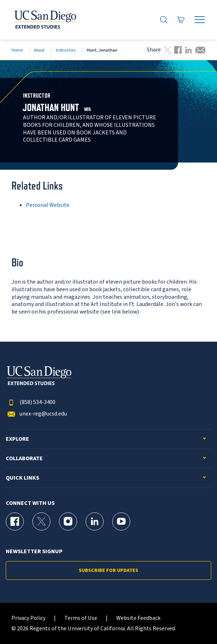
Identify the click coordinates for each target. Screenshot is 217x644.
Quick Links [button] (22, 478)
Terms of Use (81, 618)
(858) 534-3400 (31, 402)
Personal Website (48, 205)
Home (17, 50)
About (39, 50)
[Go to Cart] (181, 20)
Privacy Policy (28, 618)
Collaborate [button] (24, 459)
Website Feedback (138, 618)
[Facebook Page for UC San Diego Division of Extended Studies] (15, 521)
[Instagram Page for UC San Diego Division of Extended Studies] (68, 521)
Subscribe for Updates (109, 570)
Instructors (66, 50)
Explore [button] (17, 439)
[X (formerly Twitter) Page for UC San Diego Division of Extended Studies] (41, 521)
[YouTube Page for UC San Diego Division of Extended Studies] (121, 521)
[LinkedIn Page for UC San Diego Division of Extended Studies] (95, 521)
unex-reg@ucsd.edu (36, 414)
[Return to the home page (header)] (45, 20)
